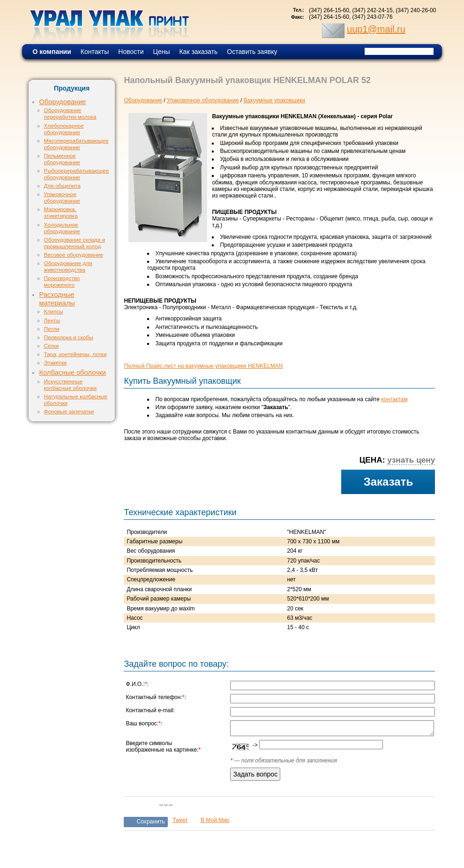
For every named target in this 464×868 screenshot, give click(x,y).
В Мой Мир (215, 820)
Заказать (389, 482)
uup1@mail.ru (376, 29)
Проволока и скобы (69, 337)
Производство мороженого (62, 281)
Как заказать (198, 52)
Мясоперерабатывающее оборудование (76, 144)
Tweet (180, 820)
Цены (162, 52)
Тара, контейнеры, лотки (75, 354)
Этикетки (56, 362)
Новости (131, 52)
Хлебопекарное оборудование (64, 129)
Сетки (52, 346)
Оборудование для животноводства (68, 266)
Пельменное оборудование (62, 159)
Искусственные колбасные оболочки (70, 385)
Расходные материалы (57, 299)
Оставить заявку (252, 52)
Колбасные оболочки (73, 373)
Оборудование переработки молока (70, 113)
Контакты (95, 52)
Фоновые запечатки (69, 411)
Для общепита (62, 186)
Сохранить (151, 822)
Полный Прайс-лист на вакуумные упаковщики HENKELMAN (203, 366)
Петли (52, 329)
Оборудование (63, 102)
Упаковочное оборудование (62, 197)
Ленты (52, 320)
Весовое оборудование (74, 255)
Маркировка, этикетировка (61, 212)
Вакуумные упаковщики (275, 100)
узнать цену (411, 460)
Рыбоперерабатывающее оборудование (77, 174)
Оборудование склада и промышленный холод (75, 243)
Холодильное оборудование (62, 228)
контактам (394, 399)
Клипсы (54, 311)
